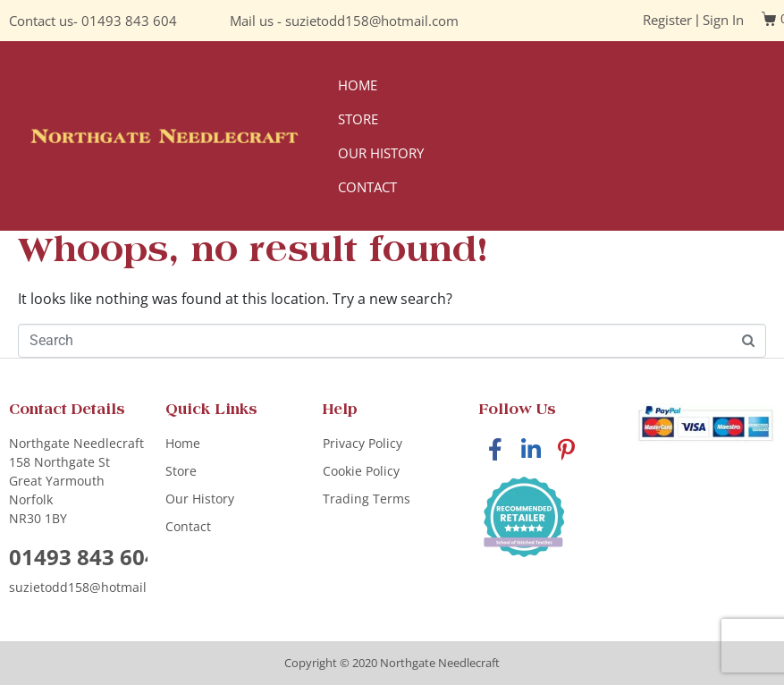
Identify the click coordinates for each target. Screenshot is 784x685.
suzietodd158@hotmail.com (372, 21)
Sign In (723, 20)
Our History (381, 153)
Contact (367, 187)
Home (358, 85)
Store (358, 119)
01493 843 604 (129, 21)
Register (667, 20)
